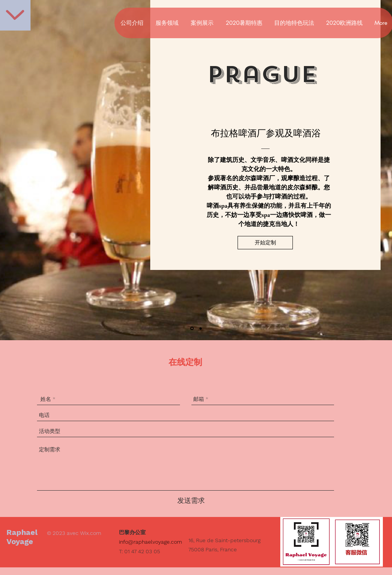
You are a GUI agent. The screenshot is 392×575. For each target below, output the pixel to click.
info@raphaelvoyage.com (150, 542)
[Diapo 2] (201, 328)
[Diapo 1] (192, 329)
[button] (265, 243)
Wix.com (91, 533)
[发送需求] (191, 500)
